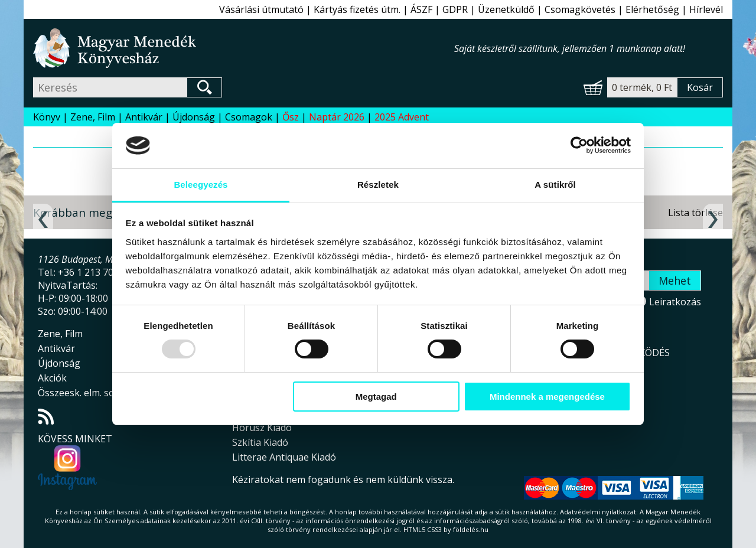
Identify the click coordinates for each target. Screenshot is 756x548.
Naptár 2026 (337, 117)
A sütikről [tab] (555, 185)
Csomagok (249, 117)
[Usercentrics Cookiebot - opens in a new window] (579, 145)
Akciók (52, 378)
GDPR (455, 9)
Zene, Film (93, 117)
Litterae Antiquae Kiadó (284, 457)
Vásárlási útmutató (261, 9)
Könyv (47, 117)
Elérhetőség (652, 9)
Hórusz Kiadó (262, 428)
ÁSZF (421, 9)
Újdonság (194, 117)
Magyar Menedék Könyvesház (244, 48)
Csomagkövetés (580, 9)
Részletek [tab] (378, 185)
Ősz (291, 117)
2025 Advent (402, 117)
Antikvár (144, 117)
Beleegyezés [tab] (201, 185)
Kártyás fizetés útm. (357, 9)
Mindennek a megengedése (547, 397)
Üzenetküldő (506, 9)
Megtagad (376, 397)
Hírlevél (706, 9)
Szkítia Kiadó (260, 442)
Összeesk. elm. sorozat (88, 393)
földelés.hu (471, 529)
